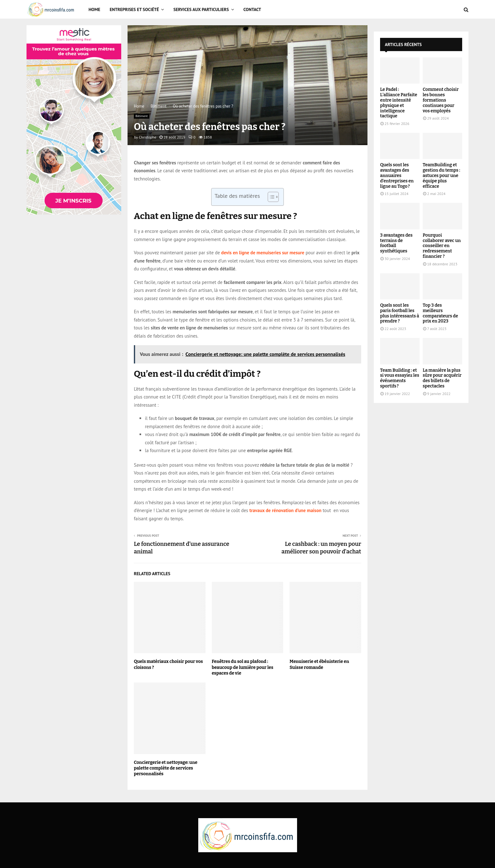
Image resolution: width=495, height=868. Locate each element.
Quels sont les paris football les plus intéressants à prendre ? (400, 313)
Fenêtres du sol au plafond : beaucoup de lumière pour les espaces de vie (243, 667)
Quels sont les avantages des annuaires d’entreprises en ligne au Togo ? (397, 175)
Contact (252, 9)
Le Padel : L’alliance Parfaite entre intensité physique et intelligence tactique (399, 103)
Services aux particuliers (201, 9)
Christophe (148, 137)
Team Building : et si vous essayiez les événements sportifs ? (400, 378)
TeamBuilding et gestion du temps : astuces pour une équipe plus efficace (441, 175)
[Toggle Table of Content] (270, 197)
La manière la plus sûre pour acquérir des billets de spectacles (442, 378)
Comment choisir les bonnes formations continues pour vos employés (441, 100)
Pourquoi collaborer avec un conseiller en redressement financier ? (442, 246)
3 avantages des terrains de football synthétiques (396, 243)
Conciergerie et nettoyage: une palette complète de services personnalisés (166, 768)
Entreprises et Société (134, 9)
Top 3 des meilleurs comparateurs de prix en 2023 (440, 313)
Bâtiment (142, 116)
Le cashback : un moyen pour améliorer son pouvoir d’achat (321, 548)
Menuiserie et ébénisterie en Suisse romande (319, 664)
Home (95, 9)
